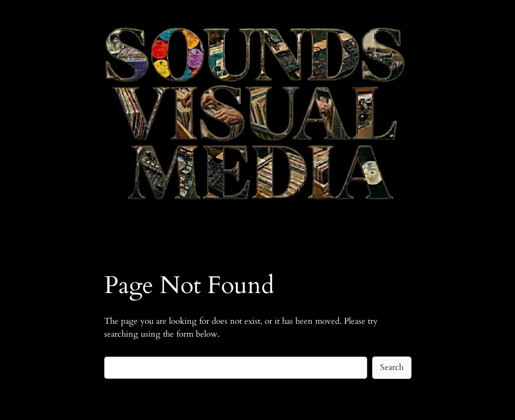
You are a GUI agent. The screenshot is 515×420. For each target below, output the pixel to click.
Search (392, 367)
